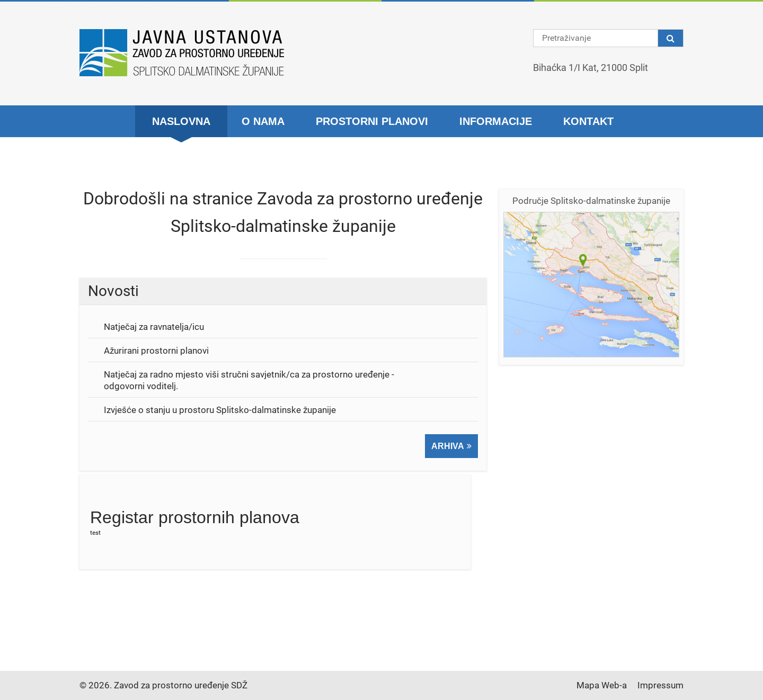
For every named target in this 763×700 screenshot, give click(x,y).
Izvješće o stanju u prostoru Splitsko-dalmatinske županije (220, 410)
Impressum (660, 685)
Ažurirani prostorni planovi (156, 351)
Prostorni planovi (372, 121)
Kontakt (588, 121)
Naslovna (181, 121)
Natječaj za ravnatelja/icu (154, 327)
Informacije (496, 121)
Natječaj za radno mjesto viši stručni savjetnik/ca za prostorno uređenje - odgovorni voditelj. (249, 380)
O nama (263, 121)
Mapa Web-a (602, 685)
